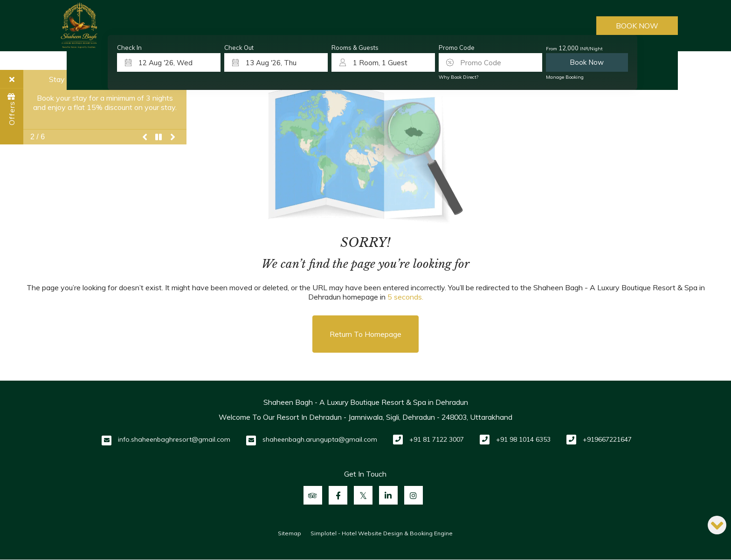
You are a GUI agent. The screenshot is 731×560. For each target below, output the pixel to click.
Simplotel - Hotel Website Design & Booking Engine (382, 533)
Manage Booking (565, 77)
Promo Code (457, 48)
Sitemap (290, 533)
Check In (129, 48)
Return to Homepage (365, 334)
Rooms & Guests (355, 48)
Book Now (637, 26)
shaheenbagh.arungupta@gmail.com (320, 439)
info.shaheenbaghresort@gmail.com (174, 439)
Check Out (239, 48)
